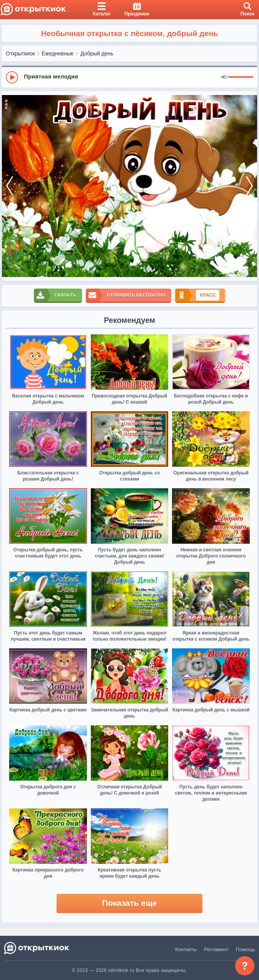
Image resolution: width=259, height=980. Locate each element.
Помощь (246, 949)
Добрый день (97, 53)
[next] (249, 186)
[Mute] (224, 77)
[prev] (10, 186)
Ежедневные (58, 53)
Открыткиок (20, 53)
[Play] (12, 77)
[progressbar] (241, 77)
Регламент (216, 949)
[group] (129, 77)
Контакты (186, 949)
